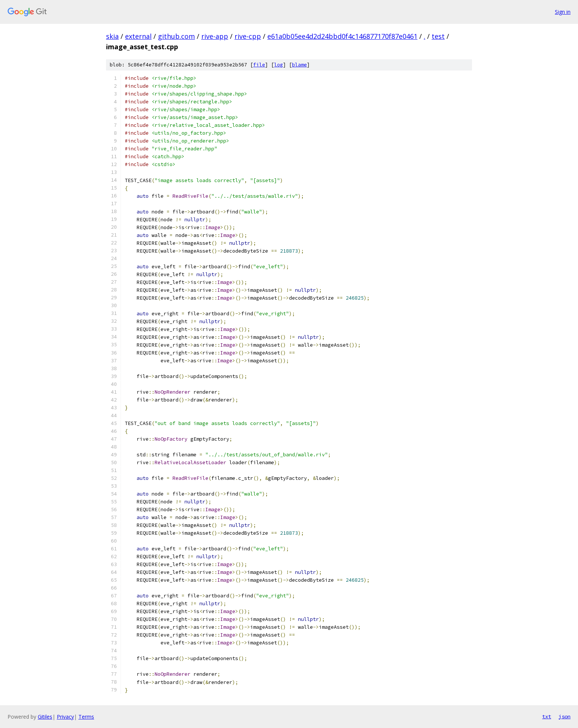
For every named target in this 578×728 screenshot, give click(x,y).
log (279, 65)
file (259, 65)
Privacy (65, 717)
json (565, 716)
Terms (86, 717)
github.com (176, 36)
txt (547, 716)
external (138, 36)
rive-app (215, 36)
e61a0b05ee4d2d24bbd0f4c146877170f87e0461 (342, 36)
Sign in (563, 12)
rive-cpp (248, 36)
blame (299, 65)
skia (112, 36)
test (438, 36)
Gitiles (45, 717)
